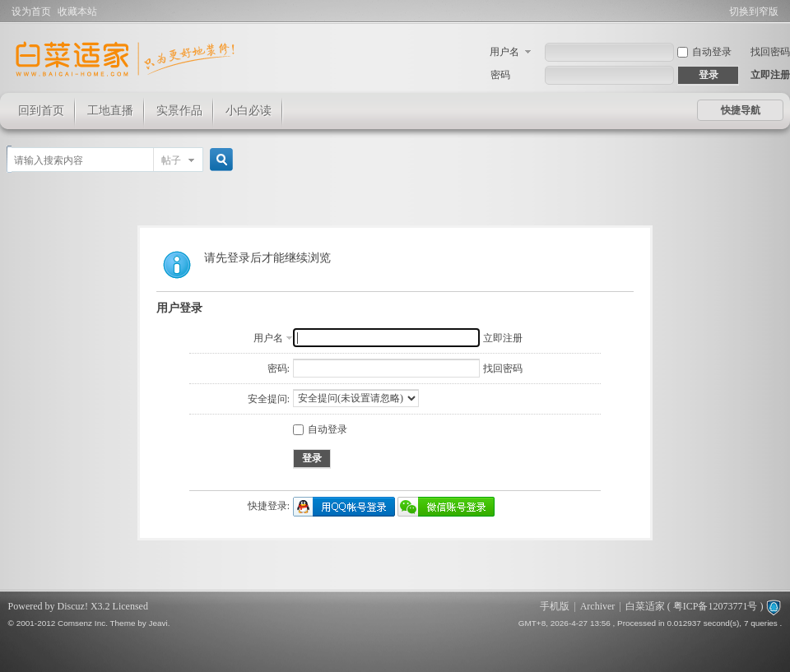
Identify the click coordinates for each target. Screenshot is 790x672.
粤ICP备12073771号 (716, 606)
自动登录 (704, 52)
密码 (500, 75)
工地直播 (110, 111)
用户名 (504, 52)
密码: (279, 368)
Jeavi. (160, 623)
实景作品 (179, 111)
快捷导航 (741, 110)
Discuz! (73, 606)
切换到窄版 (754, 12)
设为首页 (31, 12)
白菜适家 (645, 606)
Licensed (130, 606)
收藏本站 (77, 12)
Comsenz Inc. (83, 623)
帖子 (171, 160)
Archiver (598, 606)
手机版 (555, 606)
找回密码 (770, 52)
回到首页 (41, 111)
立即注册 (770, 75)
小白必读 (249, 111)
